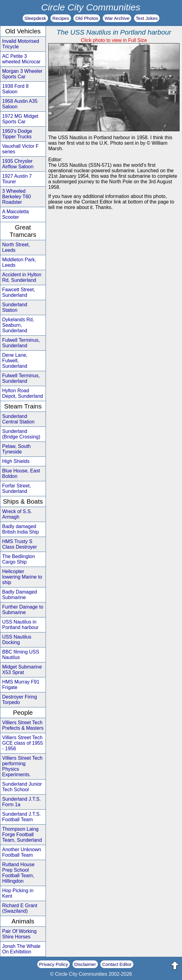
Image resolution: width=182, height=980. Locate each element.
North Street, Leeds (16, 247)
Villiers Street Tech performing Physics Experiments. (22, 766)
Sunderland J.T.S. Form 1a (21, 802)
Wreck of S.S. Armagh (17, 514)
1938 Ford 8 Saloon (15, 89)
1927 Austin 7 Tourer (17, 179)
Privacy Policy (54, 964)
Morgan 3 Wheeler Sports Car (22, 74)
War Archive (117, 18)
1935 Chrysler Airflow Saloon (18, 164)
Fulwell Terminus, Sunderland (21, 343)
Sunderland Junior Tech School (22, 787)
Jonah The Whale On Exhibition (21, 949)
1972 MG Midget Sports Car (20, 119)
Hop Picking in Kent (18, 893)
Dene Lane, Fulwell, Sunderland (15, 361)
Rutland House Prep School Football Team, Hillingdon (18, 873)
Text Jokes (147, 18)
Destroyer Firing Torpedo (20, 700)
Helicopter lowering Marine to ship (22, 577)
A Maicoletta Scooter (15, 214)
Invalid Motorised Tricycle (21, 44)
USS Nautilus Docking (17, 640)
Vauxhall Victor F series (20, 149)
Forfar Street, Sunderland (17, 488)
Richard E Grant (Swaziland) (20, 908)
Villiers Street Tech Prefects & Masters (23, 725)
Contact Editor (117, 964)
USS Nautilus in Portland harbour (20, 625)
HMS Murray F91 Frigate (21, 685)
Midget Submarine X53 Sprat (22, 670)
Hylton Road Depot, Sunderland (22, 393)
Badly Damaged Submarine (20, 595)
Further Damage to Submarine (23, 610)
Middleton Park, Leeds (19, 262)
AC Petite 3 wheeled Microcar (21, 59)
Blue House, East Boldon (21, 473)
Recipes (61, 18)
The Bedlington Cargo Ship (19, 559)
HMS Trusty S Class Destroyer (20, 544)
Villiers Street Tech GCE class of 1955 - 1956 (22, 743)
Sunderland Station (15, 307)
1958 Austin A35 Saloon (20, 104)
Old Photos (87, 18)
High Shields (16, 461)
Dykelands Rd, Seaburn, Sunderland (18, 325)
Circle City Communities (91, 7)
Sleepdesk (35, 18)
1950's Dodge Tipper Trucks (17, 134)
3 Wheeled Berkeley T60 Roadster (17, 197)
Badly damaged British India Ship (20, 529)
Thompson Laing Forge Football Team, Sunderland (22, 835)
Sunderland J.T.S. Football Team (21, 817)
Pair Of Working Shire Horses (19, 934)
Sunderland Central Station (18, 419)
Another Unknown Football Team (22, 852)
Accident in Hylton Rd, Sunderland (22, 277)
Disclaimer (85, 964)
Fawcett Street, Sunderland (19, 292)
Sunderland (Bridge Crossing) (21, 434)
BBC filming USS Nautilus (21, 655)
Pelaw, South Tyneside (16, 449)
